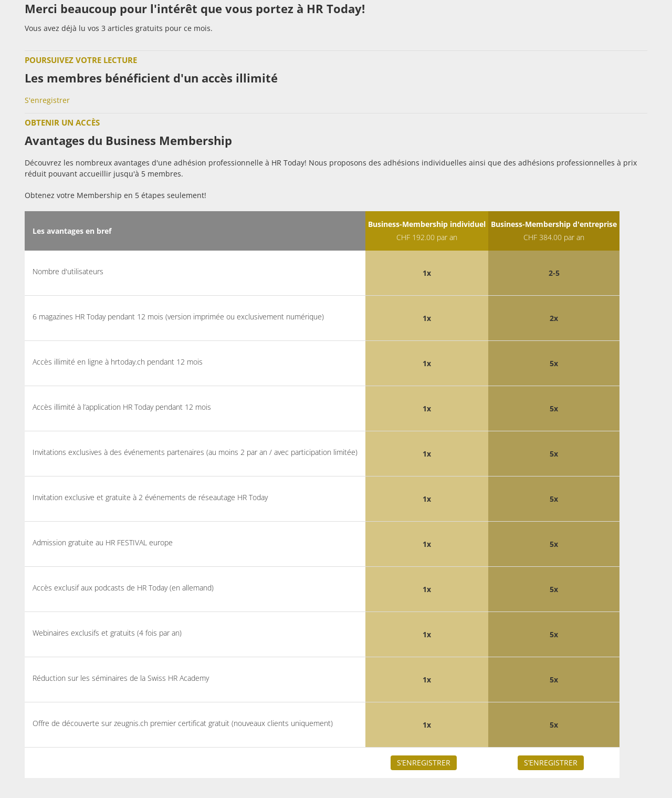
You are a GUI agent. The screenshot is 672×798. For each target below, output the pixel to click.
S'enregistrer (47, 100)
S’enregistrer (424, 763)
